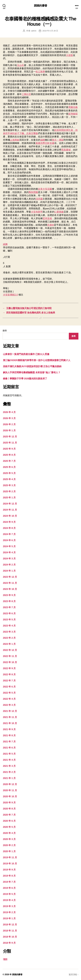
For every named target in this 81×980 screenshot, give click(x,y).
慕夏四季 (40, 143)
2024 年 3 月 (9, 559)
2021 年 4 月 (9, 760)
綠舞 (5, 244)
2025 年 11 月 (10, 443)
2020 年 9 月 (9, 803)
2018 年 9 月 (9, 943)
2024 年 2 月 (9, 565)
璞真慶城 (66, 150)
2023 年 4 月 (9, 626)
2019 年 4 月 (9, 900)
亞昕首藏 (50, 143)
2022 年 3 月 (9, 705)
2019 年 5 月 (9, 894)
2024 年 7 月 (9, 534)
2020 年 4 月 (9, 833)
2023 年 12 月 (10, 577)
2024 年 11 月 (10, 510)
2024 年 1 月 (9, 571)
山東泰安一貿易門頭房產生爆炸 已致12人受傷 (26, 354)
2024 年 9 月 (9, 522)
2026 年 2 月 (9, 424)
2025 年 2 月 (9, 491)
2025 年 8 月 (9, 455)
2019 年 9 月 (9, 870)
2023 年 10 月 (10, 589)
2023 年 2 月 (9, 638)
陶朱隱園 (33, 192)
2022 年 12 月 (10, 650)
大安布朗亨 (37, 212)
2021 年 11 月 (10, 717)
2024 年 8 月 (9, 528)
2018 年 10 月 (10, 937)
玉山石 (20, 65)
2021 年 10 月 (10, 723)
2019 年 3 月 (9, 906)
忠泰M (51, 225)
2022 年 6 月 (9, 687)
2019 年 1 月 (9, 918)
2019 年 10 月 (10, 864)
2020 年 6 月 (9, 821)
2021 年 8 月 (9, 735)
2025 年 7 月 (9, 461)
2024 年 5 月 (9, 546)
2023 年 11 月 (10, 583)
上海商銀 (15, 140)
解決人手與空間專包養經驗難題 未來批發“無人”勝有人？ (32, 372)
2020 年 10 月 (10, 796)
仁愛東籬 (59, 212)
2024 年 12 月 (10, 504)
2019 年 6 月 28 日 (50, 31)
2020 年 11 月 (10, 790)
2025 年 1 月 (9, 498)
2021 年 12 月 (10, 711)
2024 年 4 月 (9, 552)
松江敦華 (40, 72)
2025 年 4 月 (9, 479)
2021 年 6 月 (9, 748)
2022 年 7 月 (9, 681)
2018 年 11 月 (10, 931)
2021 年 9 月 (9, 729)
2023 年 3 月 (9, 632)
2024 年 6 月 (9, 540)
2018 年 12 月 (10, 925)
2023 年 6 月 (9, 613)
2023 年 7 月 (9, 607)
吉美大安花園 (45, 189)
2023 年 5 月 (9, 620)
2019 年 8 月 (9, 876)
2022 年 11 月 (10, 656)
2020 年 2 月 (9, 845)
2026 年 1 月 (9, 430)
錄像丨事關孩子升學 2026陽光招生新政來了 (25, 379)
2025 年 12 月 (10, 437)
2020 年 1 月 (9, 851)
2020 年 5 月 (9, 827)
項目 (5, 959)
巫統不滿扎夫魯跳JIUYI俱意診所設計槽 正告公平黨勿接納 (32, 366)
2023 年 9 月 (9, 595)
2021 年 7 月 (9, 742)
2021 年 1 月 (9, 778)
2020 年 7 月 (9, 815)
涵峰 (43, 140)
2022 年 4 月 (9, 699)
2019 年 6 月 (9, 888)
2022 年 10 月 (10, 662)
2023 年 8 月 (9, 601)
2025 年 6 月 (9, 467)
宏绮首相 (47, 218)
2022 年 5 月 (9, 693)
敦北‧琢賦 (58, 140)
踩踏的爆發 (40, 6)
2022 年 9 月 (9, 668)
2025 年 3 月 (9, 485)
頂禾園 (39, 199)
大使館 (69, 55)
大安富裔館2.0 (10, 295)
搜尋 (5, 331)
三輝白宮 (26, 94)
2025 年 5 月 (9, 473)
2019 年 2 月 (9, 912)
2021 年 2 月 (9, 772)
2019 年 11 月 (10, 857)
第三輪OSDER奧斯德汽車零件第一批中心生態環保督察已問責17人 (37, 360)
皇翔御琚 (73, 114)
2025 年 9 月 (9, 449)
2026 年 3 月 (9, 418)
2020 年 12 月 (10, 784)
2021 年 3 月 (9, 766)
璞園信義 (73, 107)
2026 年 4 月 (9, 412)
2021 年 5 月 (9, 754)
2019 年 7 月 (9, 882)
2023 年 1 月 (9, 644)
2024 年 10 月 (10, 516)
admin (34, 31)
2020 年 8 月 (9, 809)
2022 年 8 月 (9, 674)
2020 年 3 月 (9, 839)
